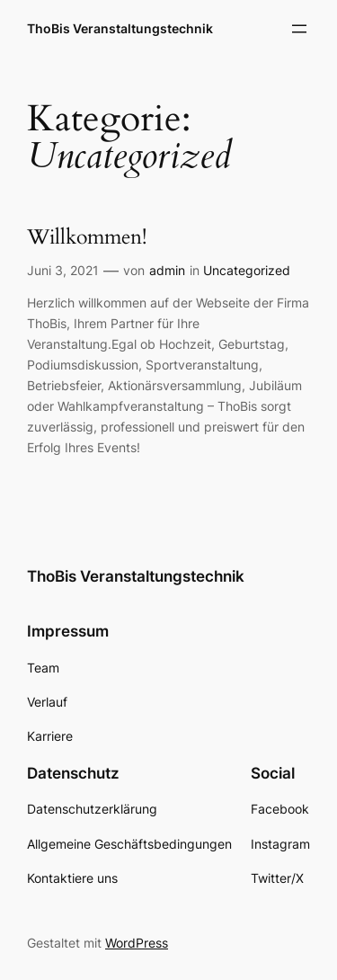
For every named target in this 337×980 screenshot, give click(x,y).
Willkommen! (87, 238)
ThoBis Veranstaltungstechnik (120, 28)
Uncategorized (247, 270)
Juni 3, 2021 (63, 270)
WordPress (137, 943)
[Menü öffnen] (299, 29)
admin (167, 270)
